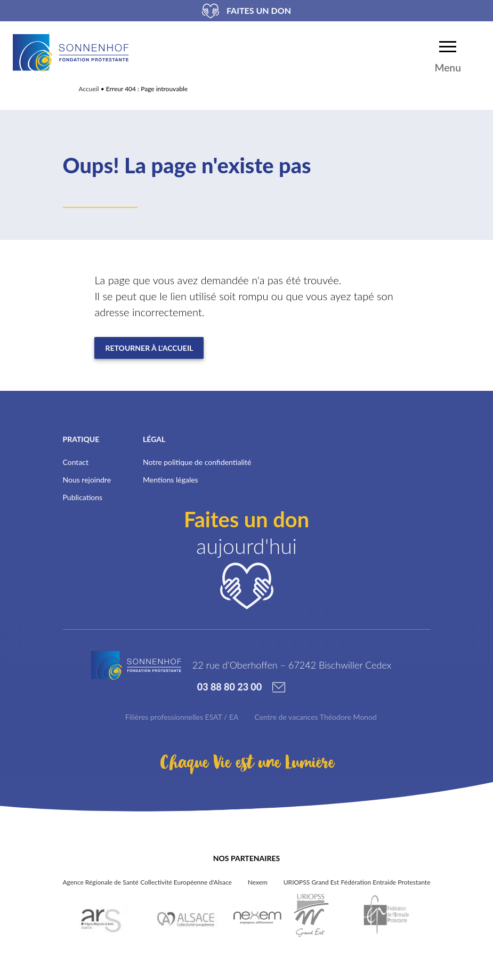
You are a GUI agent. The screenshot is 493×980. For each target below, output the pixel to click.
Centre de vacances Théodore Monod (316, 717)
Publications (83, 497)
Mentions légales (171, 480)
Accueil (89, 89)
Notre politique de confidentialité (197, 462)
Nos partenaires (246, 858)
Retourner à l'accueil (149, 348)
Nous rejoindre (87, 480)
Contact (76, 462)
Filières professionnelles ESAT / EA (182, 717)
